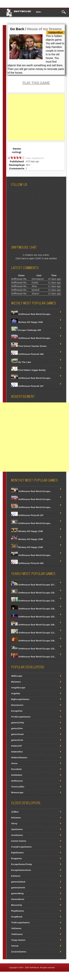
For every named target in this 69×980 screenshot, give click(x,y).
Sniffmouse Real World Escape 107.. (33, 585)
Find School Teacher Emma (29, 346)
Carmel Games (19, 841)
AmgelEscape (18, 688)
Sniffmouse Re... (20, 279)
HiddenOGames (19, 757)
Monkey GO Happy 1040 (27, 547)
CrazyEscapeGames (21, 847)
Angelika (16, 693)
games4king (17, 893)
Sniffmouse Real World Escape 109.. (33, 641)
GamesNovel (18, 899)
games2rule (17, 740)
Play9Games (17, 911)
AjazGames (17, 829)
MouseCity (17, 905)
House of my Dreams (44, 29)
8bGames (16, 682)
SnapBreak (17, 917)
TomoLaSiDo (18, 787)
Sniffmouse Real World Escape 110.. (33, 601)
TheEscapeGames (20, 922)
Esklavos (16, 876)
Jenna (14, 763)
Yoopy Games (18, 940)
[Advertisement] (36, 117)
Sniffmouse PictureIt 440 (27, 354)
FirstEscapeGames (21, 717)
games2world (18, 888)
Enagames (17, 858)
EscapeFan (17, 711)
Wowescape (17, 792)
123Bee (15, 812)
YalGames (16, 928)
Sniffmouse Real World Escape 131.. (33, 657)
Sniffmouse (22, 11)
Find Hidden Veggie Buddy (28, 370)
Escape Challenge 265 (26, 330)
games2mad (17, 734)
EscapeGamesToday (22, 864)
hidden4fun (17, 752)
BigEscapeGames (20, 699)
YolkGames (17, 934)
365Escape (17, 676)
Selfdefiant (17, 775)
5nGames (16, 818)
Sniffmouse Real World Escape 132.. (33, 649)
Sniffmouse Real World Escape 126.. (33, 609)
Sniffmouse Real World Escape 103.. (33, 617)
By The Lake (21, 362)
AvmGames (17, 835)
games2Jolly (18, 723)
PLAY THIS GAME (36, 83)
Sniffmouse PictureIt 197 (27, 386)
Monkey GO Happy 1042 (27, 322)
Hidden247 (17, 746)
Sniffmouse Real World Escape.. (31, 314)
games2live (17, 728)
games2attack (18, 882)
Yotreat (15, 946)
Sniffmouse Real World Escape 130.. (33, 593)
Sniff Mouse (34, 968)
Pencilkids (16, 769)
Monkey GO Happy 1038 (27, 539)
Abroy (14, 823)
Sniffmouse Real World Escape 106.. (33, 625)
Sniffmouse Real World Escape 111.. (33, 633)
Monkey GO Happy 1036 (27, 531)
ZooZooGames (19, 952)
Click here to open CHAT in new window (36, 258)
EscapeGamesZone (21, 870)
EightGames (17, 853)
